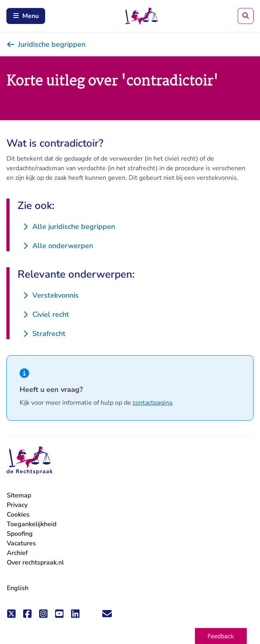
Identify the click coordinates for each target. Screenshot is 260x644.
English (18, 588)
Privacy (17, 505)
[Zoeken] (246, 16)
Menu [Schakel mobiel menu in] (26, 16)
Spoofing (20, 534)
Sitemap (19, 495)
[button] (221, 636)
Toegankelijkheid (32, 524)
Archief (17, 553)
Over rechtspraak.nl (35, 563)
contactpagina (152, 403)
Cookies (18, 515)
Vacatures (21, 544)
